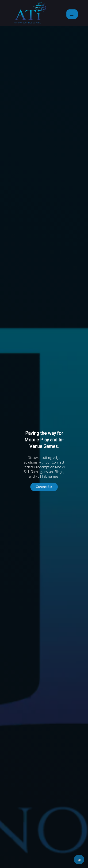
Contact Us (44, 487)
